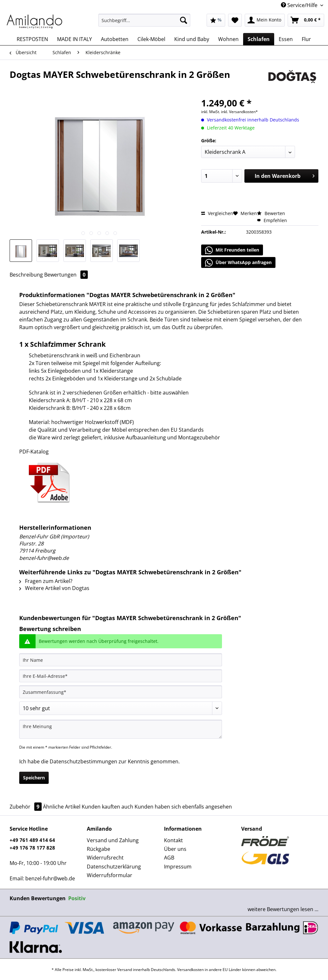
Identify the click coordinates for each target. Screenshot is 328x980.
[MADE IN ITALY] (74, 39)
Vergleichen (217, 213)
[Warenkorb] (306, 20)
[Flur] (306, 39)
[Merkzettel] (235, 20)
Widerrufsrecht (105, 858)
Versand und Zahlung (113, 840)
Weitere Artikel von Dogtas (54, 588)
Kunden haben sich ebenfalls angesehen (183, 807)
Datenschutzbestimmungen (83, 761)
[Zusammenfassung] (121, 692)
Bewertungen (66, 275)
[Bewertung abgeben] (121, 708)
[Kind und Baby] (192, 39)
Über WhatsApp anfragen (238, 263)
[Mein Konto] (265, 20)
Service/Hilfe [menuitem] (300, 5)
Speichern (34, 778)
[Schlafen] (259, 39)
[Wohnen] (228, 39)
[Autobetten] (115, 39)
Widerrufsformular (110, 875)
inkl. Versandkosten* (239, 112)
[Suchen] (184, 20)
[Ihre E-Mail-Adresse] (121, 676)
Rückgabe (98, 849)
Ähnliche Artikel (62, 807)
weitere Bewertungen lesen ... (283, 909)
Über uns (175, 849)
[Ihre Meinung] (121, 729)
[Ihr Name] (121, 660)
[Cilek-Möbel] (151, 39)
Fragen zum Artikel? (46, 581)
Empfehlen (272, 220)
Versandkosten (190, 970)
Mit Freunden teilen (232, 250)
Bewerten (271, 213)
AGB (169, 858)
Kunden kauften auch (107, 807)
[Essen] (286, 39)
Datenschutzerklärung (114, 867)
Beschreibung (26, 275)
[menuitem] (144, 23)
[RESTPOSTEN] (32, 39)
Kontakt (173, 840)
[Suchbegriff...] (144, 20)
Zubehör (26, 807)
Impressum (178, 867)
